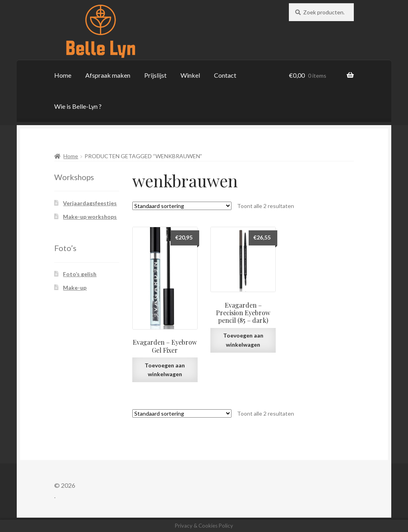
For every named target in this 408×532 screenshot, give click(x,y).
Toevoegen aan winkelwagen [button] (165, 370)
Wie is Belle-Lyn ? (78, 106)
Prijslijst (155, 75)
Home (63, 75)
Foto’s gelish (80, 274)
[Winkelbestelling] (182, 206)
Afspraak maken (108, 75)
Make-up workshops (90, 217)
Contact (225, 75)
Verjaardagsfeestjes (90, 203)
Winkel (190, 75)
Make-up (75, 288)
